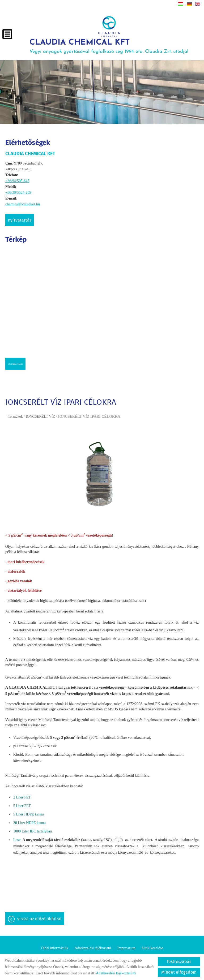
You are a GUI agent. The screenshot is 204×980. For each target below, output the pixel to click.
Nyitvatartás (20, 219)
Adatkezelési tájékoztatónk (116, 973)
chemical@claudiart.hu (23, 203)
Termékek (15, 415)
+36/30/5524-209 (18, 191)
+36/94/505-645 (17, 179)
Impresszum (126, 947)
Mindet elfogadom (179, 972)
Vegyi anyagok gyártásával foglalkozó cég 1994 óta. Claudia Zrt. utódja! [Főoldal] (109, 45)
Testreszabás (179, 962)
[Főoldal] (109, 27)
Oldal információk (55, 947)
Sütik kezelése (152, 947)
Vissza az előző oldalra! (39, 918)
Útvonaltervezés (15, 362)
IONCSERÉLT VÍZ (41, 415)
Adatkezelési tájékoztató (93, 947)
